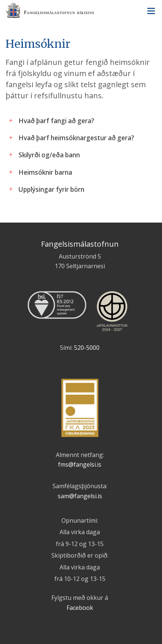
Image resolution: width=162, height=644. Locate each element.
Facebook (80, 608)
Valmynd (151, 11)
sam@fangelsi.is (80, 496)
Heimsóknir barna (45, 172)
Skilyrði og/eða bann (49, 155)
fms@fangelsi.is (80, 464)
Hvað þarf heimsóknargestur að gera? (76, 138)
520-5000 (87, 348)
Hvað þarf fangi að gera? (56, 121)
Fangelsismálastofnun (81, 11)
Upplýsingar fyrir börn (51, 189)
